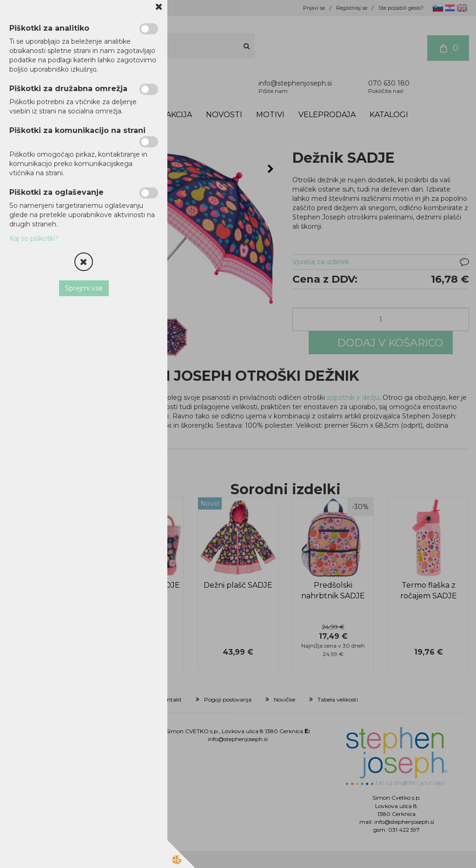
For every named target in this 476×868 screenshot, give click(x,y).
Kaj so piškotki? (34, 239)
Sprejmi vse (84, 288)
